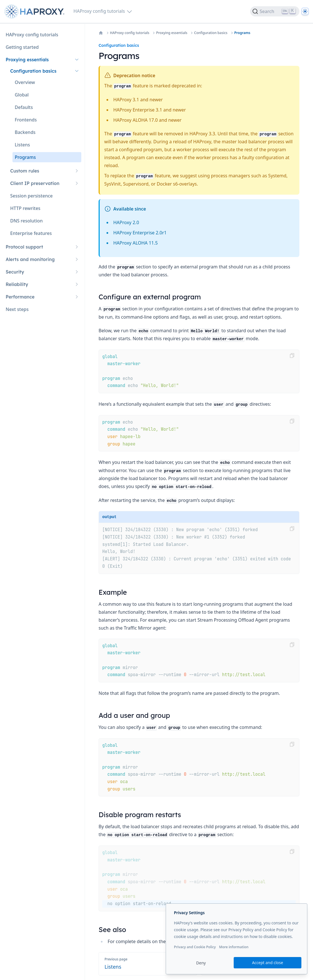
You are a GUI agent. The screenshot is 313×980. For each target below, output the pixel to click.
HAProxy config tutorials (130, 33)
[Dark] (305, 11)
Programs (242, 33)
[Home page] (36, 11)
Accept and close (268, 963)
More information (234, 947)
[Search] (275, 11)
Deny (201, 963)
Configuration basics (211, 33)
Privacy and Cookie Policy (195, 947)
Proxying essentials (172, 33)
